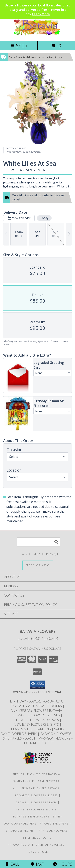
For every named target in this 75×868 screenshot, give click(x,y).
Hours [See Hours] (62, 864)
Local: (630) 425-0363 (38, 638)
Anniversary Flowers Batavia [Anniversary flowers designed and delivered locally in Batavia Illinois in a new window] (37, 710)
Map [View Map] (38, 864)
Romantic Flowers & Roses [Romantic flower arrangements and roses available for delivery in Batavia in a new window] (37, 715)
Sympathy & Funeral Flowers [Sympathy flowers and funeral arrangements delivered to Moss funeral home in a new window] (37, 706)
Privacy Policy (19, 845)
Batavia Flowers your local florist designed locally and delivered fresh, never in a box (38, 10)
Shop (19, 45)
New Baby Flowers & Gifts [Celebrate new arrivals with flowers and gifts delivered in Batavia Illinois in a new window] (37, 724)
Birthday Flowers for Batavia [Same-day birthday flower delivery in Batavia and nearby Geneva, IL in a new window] (37, 701)
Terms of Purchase (49, 845)
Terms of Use (38, 852)
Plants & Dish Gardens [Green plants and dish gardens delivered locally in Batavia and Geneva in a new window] (31, 729)
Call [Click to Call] (12, 864)
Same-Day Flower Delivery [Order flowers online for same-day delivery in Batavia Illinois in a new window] (32, 731)
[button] (37, 685)
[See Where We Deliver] (38, 565)
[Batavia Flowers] (38, 35)
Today (44, 218)
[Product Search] (38, 542)
